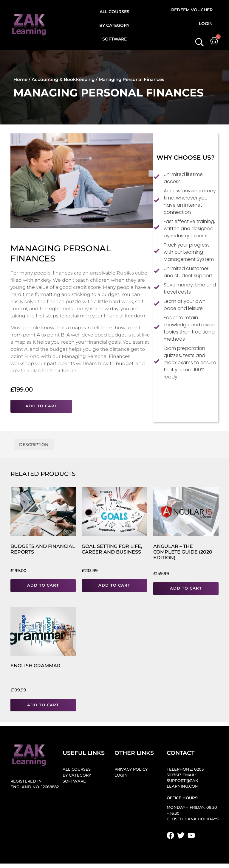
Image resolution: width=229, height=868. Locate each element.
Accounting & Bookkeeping (63, 79)
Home (20, 79)
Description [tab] (34, 445)
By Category (114, 25)
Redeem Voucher (192, 10)
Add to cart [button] (43, 585)
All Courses (114, 12)
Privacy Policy (131, 769)
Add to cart (41, 406)
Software (114, 39)
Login (206, 24)
